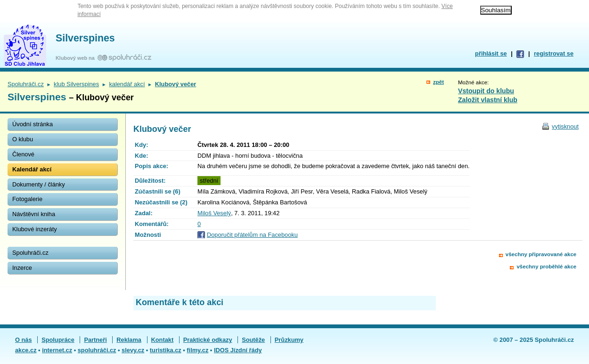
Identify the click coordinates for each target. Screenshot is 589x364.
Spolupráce (58, 340)
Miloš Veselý (214, 213)
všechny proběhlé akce (546, 267)
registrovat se (554, 53)
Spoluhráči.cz (26, 84)
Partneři (95, 340)
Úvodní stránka (33, 124)
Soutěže (253, 340)
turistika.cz (166, 350)
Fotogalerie (27, 199)
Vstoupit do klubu (486, 91)
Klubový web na (77, 58)
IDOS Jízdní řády (238, 350)
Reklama (129, 340)
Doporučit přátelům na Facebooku (252, 235)
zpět (438, 82)
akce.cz (26, 350)
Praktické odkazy (208, 340)
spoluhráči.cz (97, 350)
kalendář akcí (127, 84)
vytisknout (565, 126)
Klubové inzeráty (35, 229)
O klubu (23, 139)
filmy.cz (197, 350)
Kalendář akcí (32, 169)
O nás (24, 340)
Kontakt (163, 340)
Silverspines (85, 38)
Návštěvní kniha (34, 214)
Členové (23, 154)
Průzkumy (289, 340)
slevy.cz (133, 350)
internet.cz (57, 350)
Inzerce (22, 268)
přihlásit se (491, 53)
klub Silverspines (76, 84)
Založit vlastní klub (488, 100)
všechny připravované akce (541, 254)
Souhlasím (496, 10)
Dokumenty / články (39, 184)
